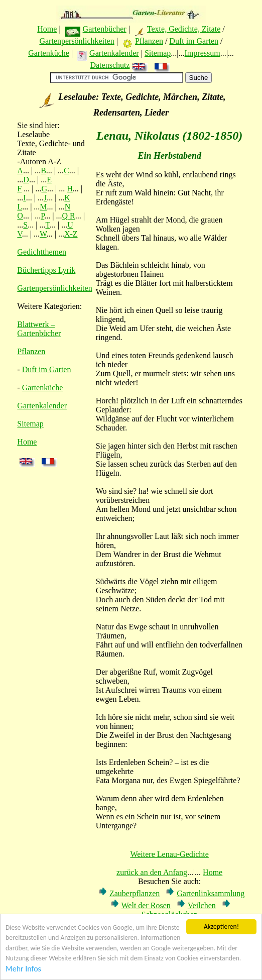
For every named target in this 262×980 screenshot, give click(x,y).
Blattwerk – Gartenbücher (39, 329)
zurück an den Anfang (152, 872)
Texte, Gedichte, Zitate (184, 29)
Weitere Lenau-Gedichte (169, 854)
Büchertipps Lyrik (46, 270)
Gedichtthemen (42, 252)
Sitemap (158, 53)
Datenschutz (110, 65)
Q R (68, 216)
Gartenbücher (105, 29)
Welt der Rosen (146, 905)
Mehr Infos (23, 975)
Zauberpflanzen (135, 893)
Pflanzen (149, 41)
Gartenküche (49, 53)
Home (47, 29)
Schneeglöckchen (170, 914)
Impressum (203, 53)
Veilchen (202, 905)
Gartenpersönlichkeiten (77, 41)
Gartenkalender (114, 53)
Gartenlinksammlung (211, 893)
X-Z (71, 234)
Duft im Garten (194, 41)
